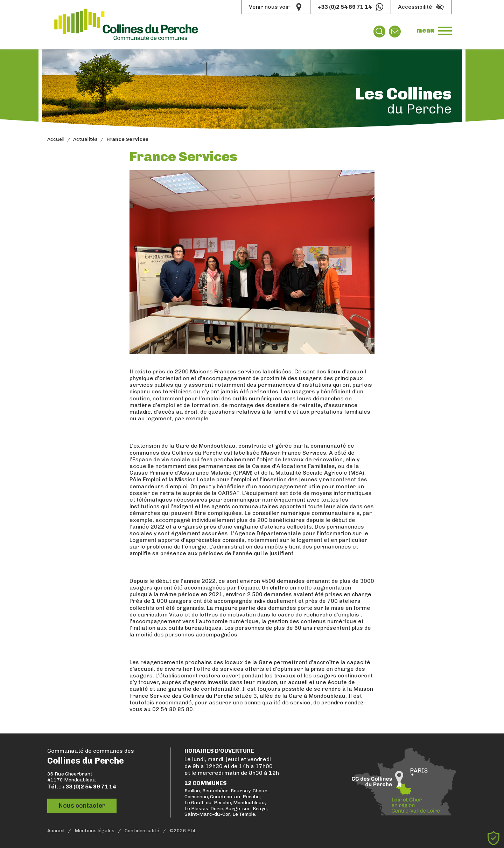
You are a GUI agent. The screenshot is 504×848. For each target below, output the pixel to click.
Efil (191, 831)
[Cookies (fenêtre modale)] (493, 838)
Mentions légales (94, 831)
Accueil (56, 139)
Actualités (85, 139)
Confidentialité (142, 831)
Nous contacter (82, 806)
